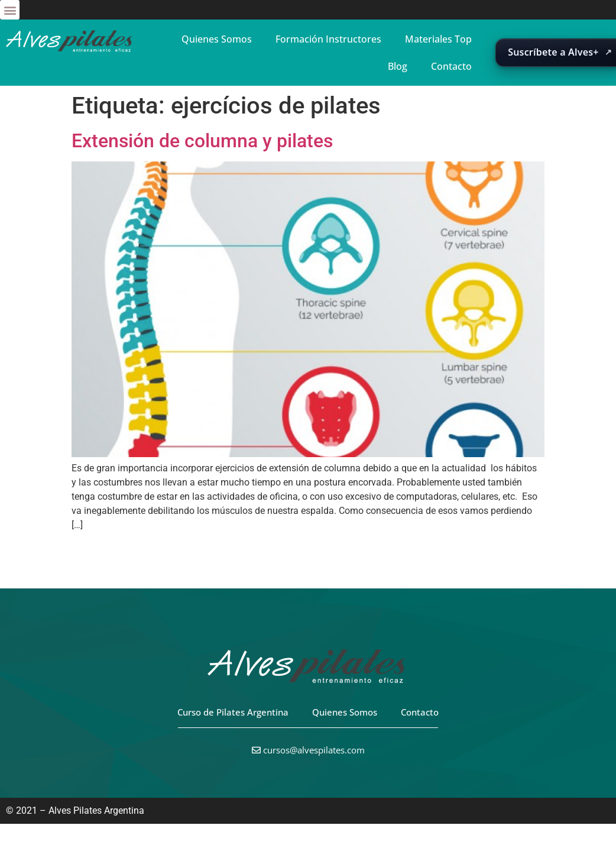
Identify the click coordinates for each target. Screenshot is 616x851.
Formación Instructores (328, 39)
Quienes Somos (217, 39)
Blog (398, 66)
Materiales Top (438, 39)
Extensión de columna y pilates (202, 141)
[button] (10, 10)
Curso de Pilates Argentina (233, 712)
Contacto (451, 66)
